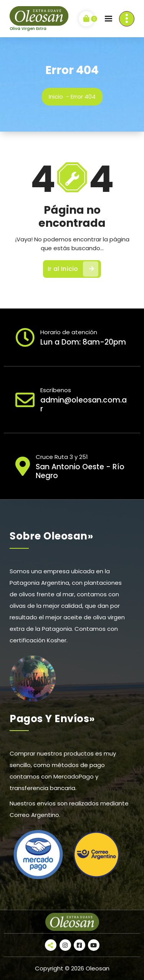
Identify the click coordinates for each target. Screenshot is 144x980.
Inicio (56, 97)
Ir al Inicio (73, 269)
